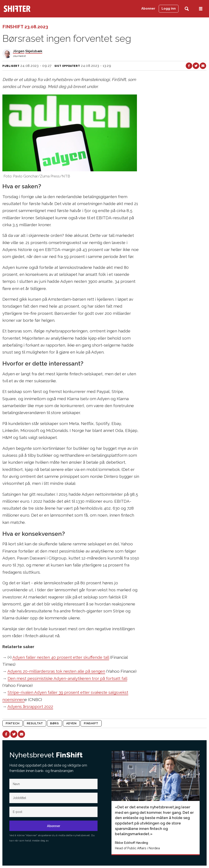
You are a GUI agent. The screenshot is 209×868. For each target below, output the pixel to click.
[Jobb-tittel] (53, 798)
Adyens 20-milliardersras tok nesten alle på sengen (56, 671)
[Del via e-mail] (203, 66)
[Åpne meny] (201, 9)
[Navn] (53, 784)
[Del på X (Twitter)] (196, 66)
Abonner (148, 8)
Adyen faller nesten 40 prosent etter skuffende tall (61, 657)
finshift (91, 723)
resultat (35, 723)
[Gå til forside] (17, 9)
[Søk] (187, 9)
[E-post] (53, 812)
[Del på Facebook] (189, 66)
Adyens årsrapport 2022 (30, 706)
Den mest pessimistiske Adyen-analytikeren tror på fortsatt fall (67, 678)
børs (54, 723)
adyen (71, 723)
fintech (13, 723)
